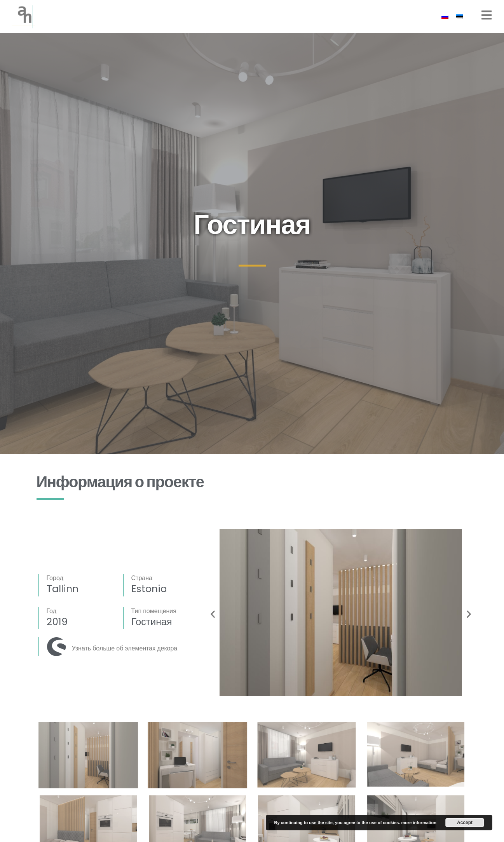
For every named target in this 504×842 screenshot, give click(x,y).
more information (419, 823)
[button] (213, 614)
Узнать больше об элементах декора (125, 648)
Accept (465, 823)
